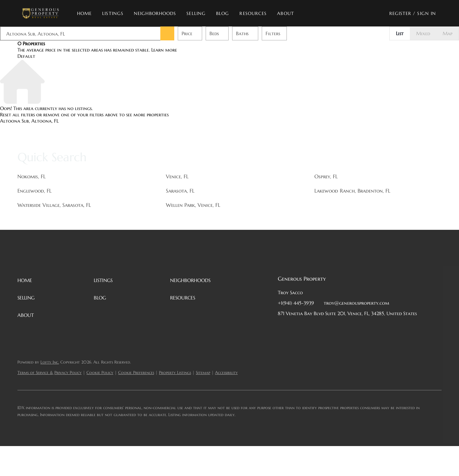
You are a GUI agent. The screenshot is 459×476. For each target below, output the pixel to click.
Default (26, 56)
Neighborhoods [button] (157, 13)
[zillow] (325, 329)
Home (86, 13)
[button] (42, 13)
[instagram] (339, 329)
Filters (273, 33)
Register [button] (400, 13)
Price (187, 33)
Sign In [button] (427, 13)
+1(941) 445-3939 (296, 303)
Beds (214, 33)
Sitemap (203, 372)
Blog (225, 13)
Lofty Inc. (50, 362)
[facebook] (283, 329)
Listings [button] (115, 13)
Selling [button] (198, 13)
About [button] (288, 13)
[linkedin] (297, 329)
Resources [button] (255, 13)
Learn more (164, 50)
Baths (242, 33)
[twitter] (311, 329)
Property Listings (175, 372)
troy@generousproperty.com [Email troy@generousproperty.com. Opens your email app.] (357, 303)
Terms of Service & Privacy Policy (49, 372)
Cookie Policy (100, 372)
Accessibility (226, 372)
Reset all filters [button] (17, 115)
